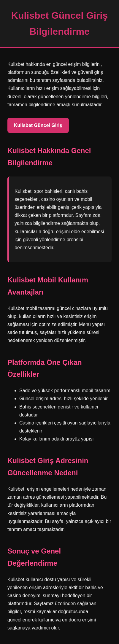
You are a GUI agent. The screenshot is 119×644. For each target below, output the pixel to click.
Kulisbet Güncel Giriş (38, 125)
